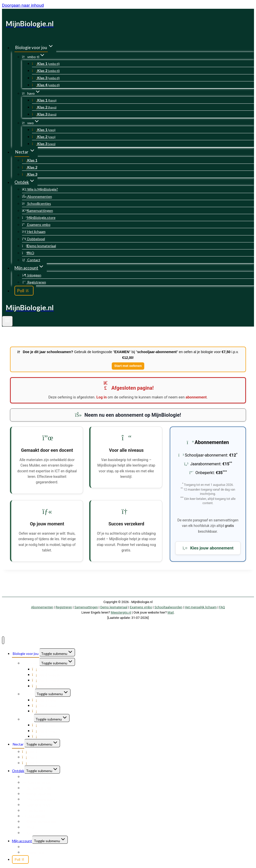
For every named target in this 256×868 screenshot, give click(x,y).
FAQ (28, 253)
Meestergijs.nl (121, 612)
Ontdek (18, 771)
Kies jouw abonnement (208, 548)
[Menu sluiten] (3, 640)
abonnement (196, 397)
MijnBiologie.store (39, 218)
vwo (28, 719)
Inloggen (32, 275)
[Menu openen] (7, 321)
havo (28, 694)
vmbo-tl (31, 663)
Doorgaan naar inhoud (23, 5)
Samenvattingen (37, 210)
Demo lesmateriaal (39, 246)
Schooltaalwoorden (168, 607)
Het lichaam (34, 232)
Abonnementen (37, 196)
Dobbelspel (33, 239)
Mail (171, 612)
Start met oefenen (128, 366)
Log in (102, 397)
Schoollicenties (36, 203)
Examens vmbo (36, 225)
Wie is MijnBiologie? (40, 189)
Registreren (34, 282)
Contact (31, 260)
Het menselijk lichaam (201, 607)
